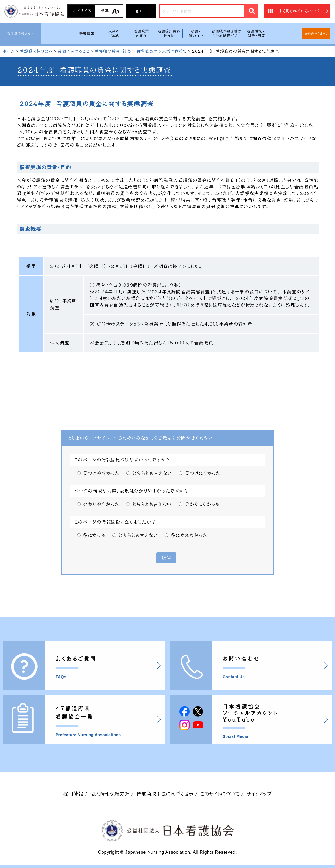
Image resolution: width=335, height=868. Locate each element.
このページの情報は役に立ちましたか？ (115, 522)
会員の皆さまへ (316, 34)
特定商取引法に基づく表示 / (167, 794)
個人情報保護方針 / (112, 794)
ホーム (9, 51)
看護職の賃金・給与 (113, 51)
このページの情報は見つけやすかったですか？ (123, 460)
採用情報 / (75, 794)
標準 (105, 11)
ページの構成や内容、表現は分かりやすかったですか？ (132, 491)
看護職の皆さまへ (20, 33)
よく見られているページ (299, 11)
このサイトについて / (222, 794)
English (139, 11)
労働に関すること (74, 51)
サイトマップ (259, 794)
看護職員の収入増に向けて (162, 51)
